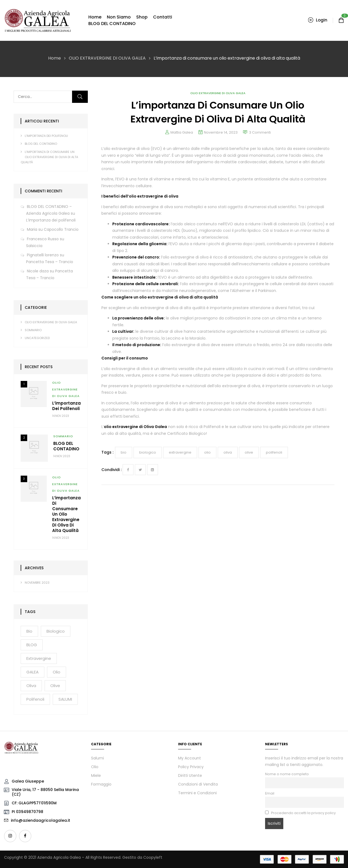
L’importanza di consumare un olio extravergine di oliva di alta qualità (49, 157)
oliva (228, 452)
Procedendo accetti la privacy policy (300, 813)
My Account (189, 758)
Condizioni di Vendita (198, 784)
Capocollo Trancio (61, 229)
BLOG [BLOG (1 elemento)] (32, 645)
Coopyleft (153, 857)
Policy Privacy (191, 767)
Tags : (107, 452)
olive (249, 452)
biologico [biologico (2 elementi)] (56, 631)
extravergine (180, 452)
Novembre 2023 (37, 583)
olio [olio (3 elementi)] (57, 672)
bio (124, 452)
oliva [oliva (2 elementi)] (31, 686)
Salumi (97, 758)
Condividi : (111, 470)
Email (270, 793)
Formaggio (101, 784)
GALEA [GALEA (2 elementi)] (32, 672)
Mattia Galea (182, 132)
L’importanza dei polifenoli (46, 136)
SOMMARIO (33, 330)
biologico (148, 452)
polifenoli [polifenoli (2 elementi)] (35, 699)
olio (207, 452)
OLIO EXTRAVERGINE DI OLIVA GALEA (107, 58)
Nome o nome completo (287, 774)
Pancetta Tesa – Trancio (50, 262)
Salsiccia (34, 246)
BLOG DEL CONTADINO (41, 144)
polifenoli (274, 452)
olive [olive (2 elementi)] (55, 686)
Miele (96, 775)
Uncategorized (37, 338)
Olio (95, 767)
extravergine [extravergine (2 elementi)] (39, 658)
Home (55, 58)
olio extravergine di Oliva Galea (135, 427)
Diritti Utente (190, 775)
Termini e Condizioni (197, 793)
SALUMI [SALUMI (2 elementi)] (65, 699)
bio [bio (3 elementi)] (29, 631)
